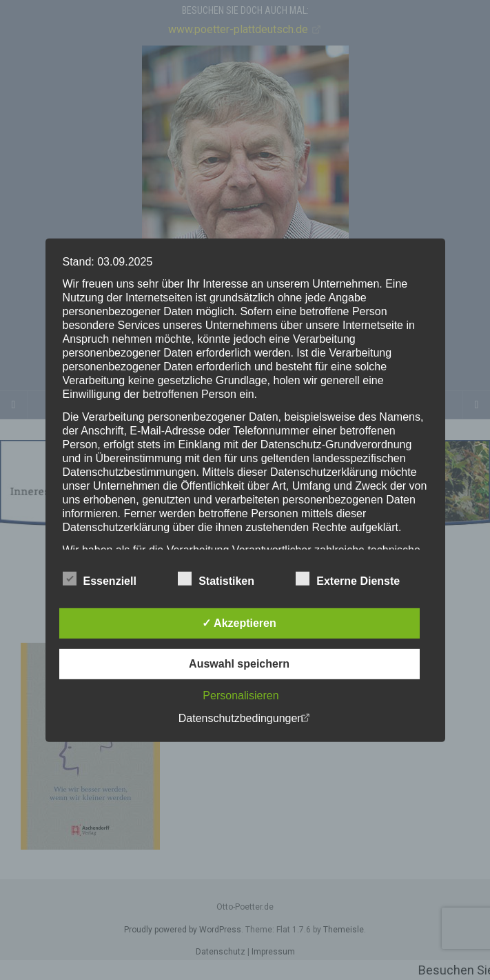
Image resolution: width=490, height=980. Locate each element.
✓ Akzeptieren (239, 623)
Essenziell (100, 579)
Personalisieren (241, 696)
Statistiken (216, 579)
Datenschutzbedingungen (241, 718)
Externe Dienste (348, 579)
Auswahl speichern (239, 664)
